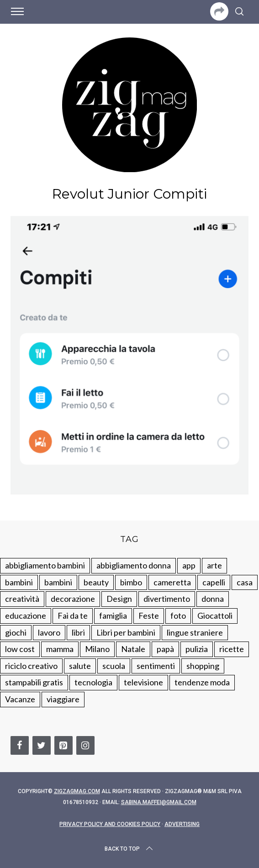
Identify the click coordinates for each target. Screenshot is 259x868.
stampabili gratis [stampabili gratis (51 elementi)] (34, 682)
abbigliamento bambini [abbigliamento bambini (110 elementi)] (45, 565)
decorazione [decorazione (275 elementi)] (73, 599)
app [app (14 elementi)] (189, 565)
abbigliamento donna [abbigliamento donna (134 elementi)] (134, 565)
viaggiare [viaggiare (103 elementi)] (63, 699)
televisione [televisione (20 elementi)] (143, 682)
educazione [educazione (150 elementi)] (26, 615)
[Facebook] (20, 745)
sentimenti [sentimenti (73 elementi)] (156, 666)
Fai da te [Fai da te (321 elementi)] (73, 615)
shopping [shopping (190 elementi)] (203, 666)
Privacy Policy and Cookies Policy (110, 824)
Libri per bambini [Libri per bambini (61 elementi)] (126, 632)
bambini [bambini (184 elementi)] (58, 582)
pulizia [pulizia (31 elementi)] (197, 649)
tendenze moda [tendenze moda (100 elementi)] (202, 682)
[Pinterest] (63, 745)
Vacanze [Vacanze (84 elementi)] (20, 699)
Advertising (182, 824)
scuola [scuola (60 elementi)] (114, 666)
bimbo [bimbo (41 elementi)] (131, 582)
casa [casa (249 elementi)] (245, 582)
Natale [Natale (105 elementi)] (133, 649)
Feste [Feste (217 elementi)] (149, 615)
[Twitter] (42, 745)
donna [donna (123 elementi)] (213, 599)
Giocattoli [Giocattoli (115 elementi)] (215, 615)
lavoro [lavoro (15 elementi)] (49, 632)
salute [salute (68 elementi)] (80, 666)
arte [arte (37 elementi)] (214, 565)
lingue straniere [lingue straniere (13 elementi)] (195, 632)
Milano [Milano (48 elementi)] (97, 649)
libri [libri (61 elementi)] (78, 632)
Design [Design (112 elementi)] (119, 599)
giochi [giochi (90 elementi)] (16, 632)
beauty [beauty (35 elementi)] (96, 582)
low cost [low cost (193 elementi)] (20, 649)
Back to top (129, 849)
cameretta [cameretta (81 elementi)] (172, 582)
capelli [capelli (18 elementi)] (214, 582)
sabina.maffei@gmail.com (159, 802)
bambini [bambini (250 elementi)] (19, 582)
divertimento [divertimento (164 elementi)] (167, 599)
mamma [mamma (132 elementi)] (60, 649)
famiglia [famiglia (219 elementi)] (113, 615)
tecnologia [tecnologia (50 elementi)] (93, 682)
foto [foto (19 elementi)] (178, 615)
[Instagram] (85, 745)
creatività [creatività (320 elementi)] (22, 599)
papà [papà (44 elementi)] (165, 649)
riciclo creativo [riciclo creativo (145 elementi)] (31, 666)
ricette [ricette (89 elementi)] (232, 649)
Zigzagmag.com (77, 791)
